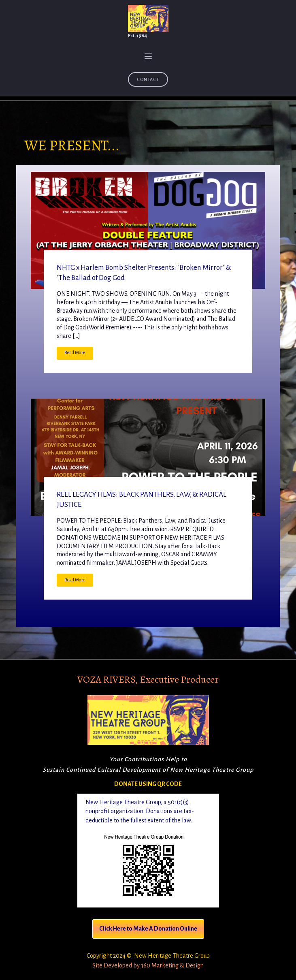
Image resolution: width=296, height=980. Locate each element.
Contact (148, 79)
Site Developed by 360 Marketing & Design (148, 965)
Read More (75, 353)
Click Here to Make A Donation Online (148, 929)
